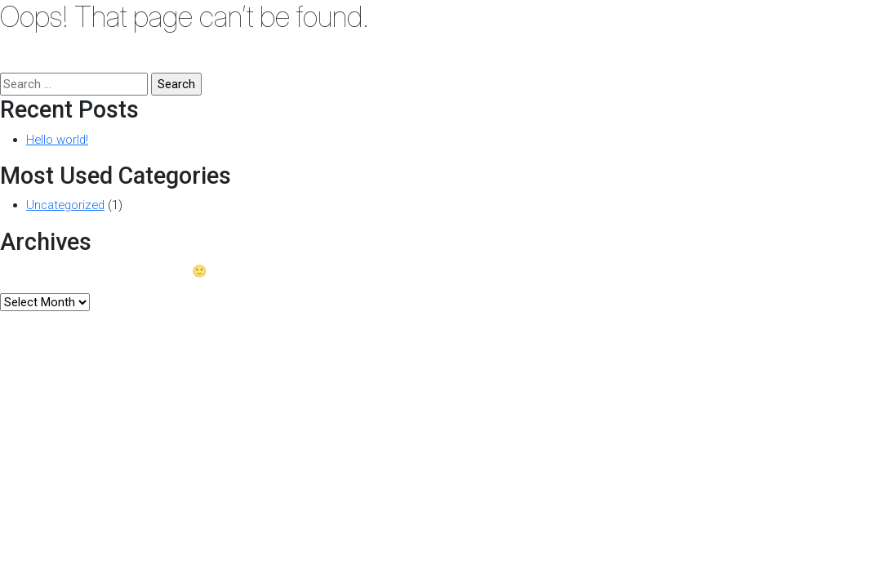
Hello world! (57, 140)
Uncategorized (65, 205)
